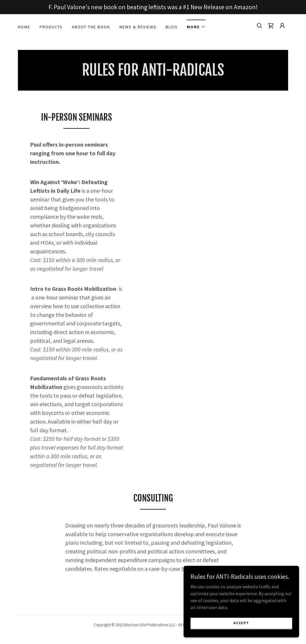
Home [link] (24, 27)
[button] (196, 25)
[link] (271, 26)
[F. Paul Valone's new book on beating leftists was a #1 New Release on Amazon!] (153, 7)
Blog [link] (172, 27)
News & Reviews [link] (138, 27)
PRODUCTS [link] (51, 27)
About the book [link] (91, 27)
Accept (241, 623)
